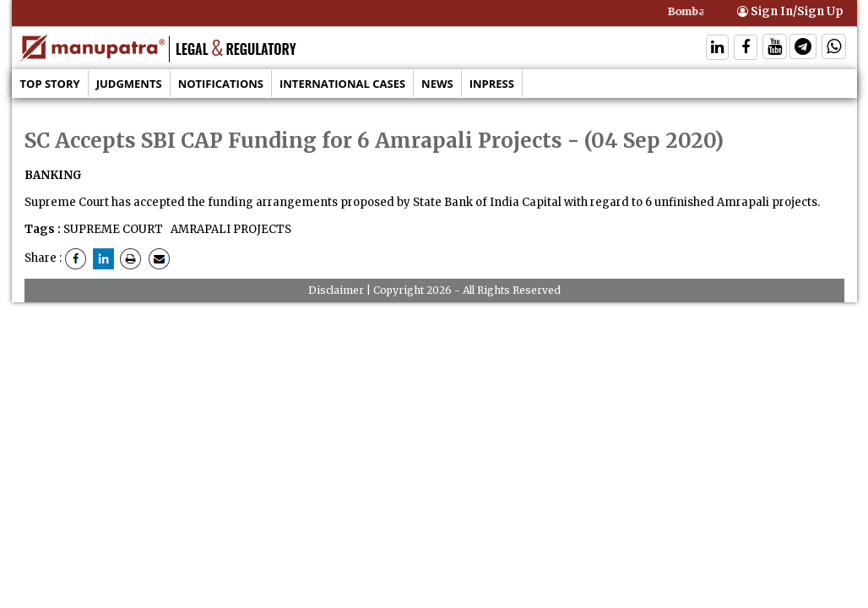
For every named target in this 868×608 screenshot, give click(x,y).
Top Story (50, 84)
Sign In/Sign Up (790, 11)
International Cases (342, 84)
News (437, 84)
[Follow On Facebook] (746, 49)
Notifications (221, 84)
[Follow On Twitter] (775, 49)
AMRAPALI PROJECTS (230, 229)
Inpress (492, 84)
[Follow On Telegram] (803, 49)
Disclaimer (336, 290)
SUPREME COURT (113, 229)
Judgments (129, 84)
